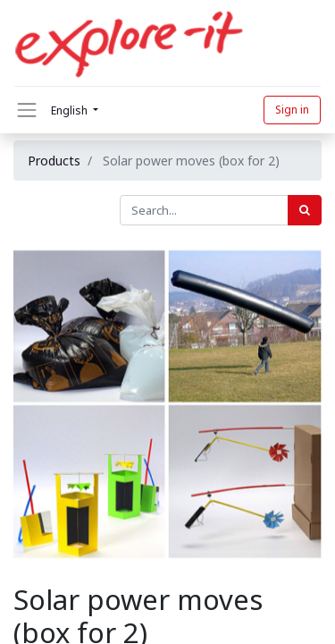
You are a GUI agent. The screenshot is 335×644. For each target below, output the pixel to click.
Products (54, 161)
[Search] (305, 210)
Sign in (292, 110)
